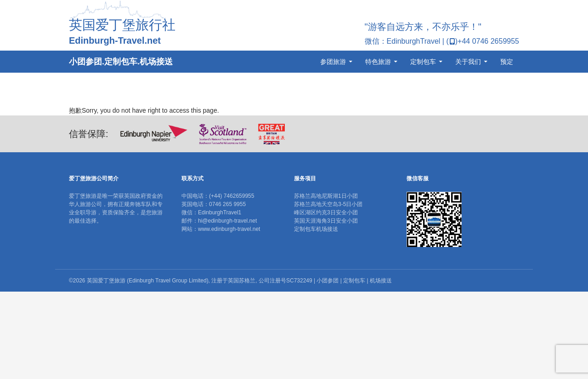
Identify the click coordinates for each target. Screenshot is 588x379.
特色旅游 (378, 62)
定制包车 (423, 62)
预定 (507, 62)
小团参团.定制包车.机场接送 (121, 62)
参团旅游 (333, 62)
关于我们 (468, 62)
